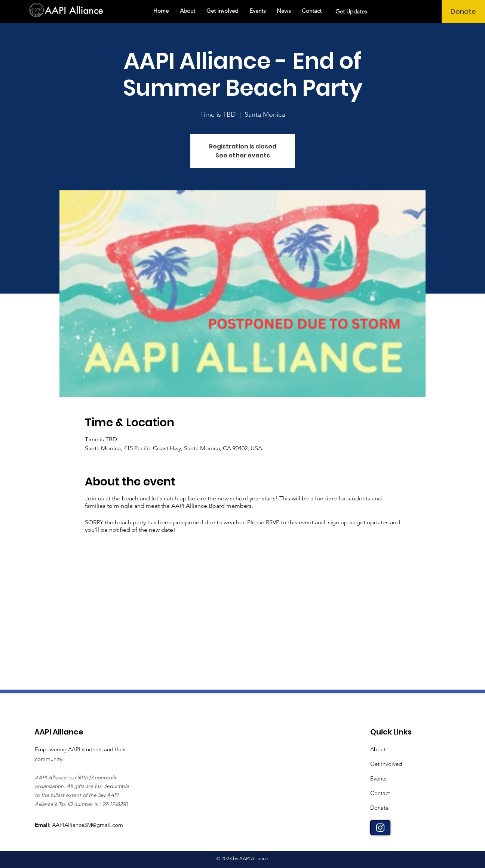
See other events (243, 155)
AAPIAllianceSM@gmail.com (88, 825)
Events (378, 778)
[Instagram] (380, 828)
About (378, 749)
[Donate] (463, 12)
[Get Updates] (352, 11)
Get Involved (386, 764)
